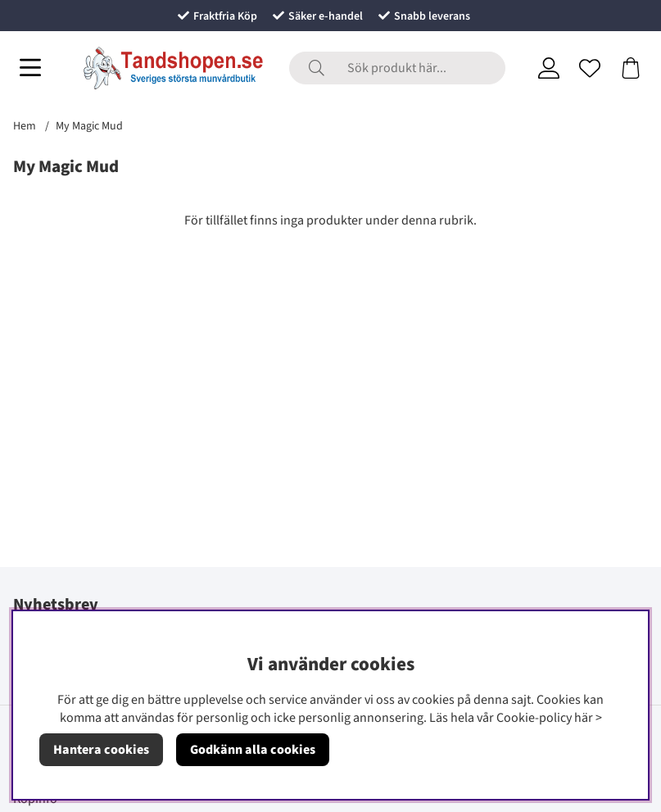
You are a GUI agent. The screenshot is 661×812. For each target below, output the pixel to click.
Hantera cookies (101, 750)
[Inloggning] (549, 68)
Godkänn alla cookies (253, 750)
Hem (25, 126)
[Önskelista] (590, 68)
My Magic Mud (89, 126)
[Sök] (397, 68)
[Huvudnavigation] (30, 68)
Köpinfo (35, 799)
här (584, 718)
